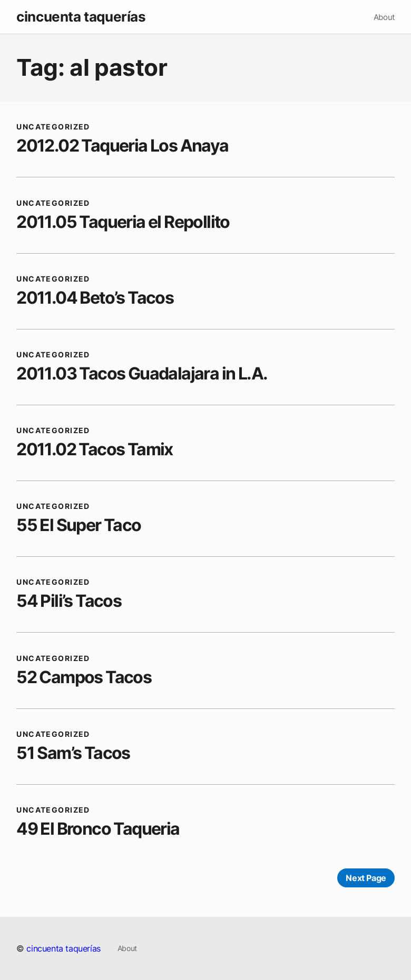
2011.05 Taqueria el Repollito (123, 222)
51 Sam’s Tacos (73, 753)
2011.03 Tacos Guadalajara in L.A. (142, 373)
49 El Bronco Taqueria (98, 829)
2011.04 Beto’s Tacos (95, 298)
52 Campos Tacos (84, 677)
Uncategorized (53, 127)
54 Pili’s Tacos (69, 601)
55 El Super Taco (79, 525)
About (384, 17)
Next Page (366, 878)
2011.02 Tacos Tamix (95, 449)
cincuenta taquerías (81, 17)
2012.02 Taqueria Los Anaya (122, 146)
